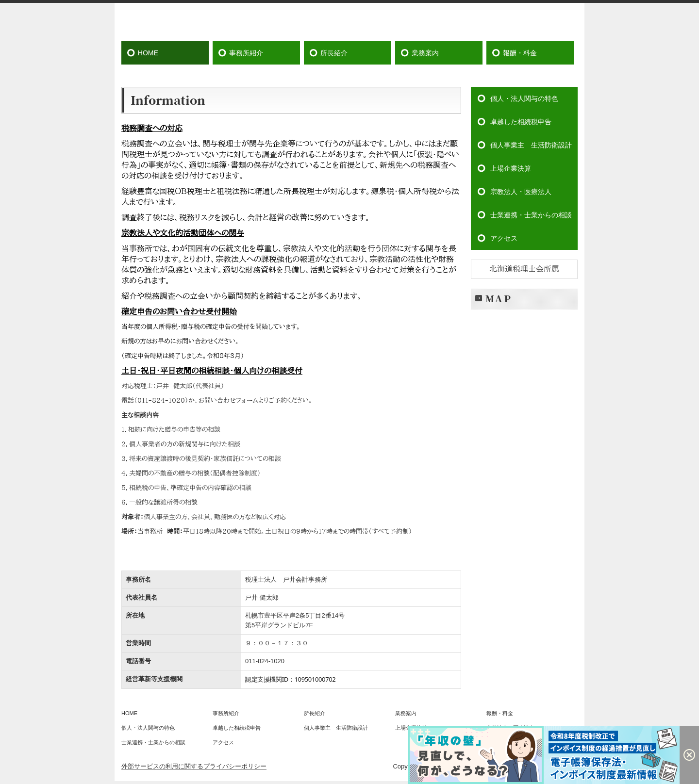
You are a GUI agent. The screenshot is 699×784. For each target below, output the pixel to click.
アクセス (504, 238)
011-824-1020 (265, 661)
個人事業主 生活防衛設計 (531, 145)
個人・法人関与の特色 (524, 98)
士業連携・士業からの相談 (531, 215)
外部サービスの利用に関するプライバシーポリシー (194, 766)
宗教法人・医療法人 (521, 192)
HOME (148, 53)
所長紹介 (334, 53)
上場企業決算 (511, 168)
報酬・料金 (520, 53)
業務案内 (425, 53)
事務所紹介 (246, 53)
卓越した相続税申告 (521, 122)
